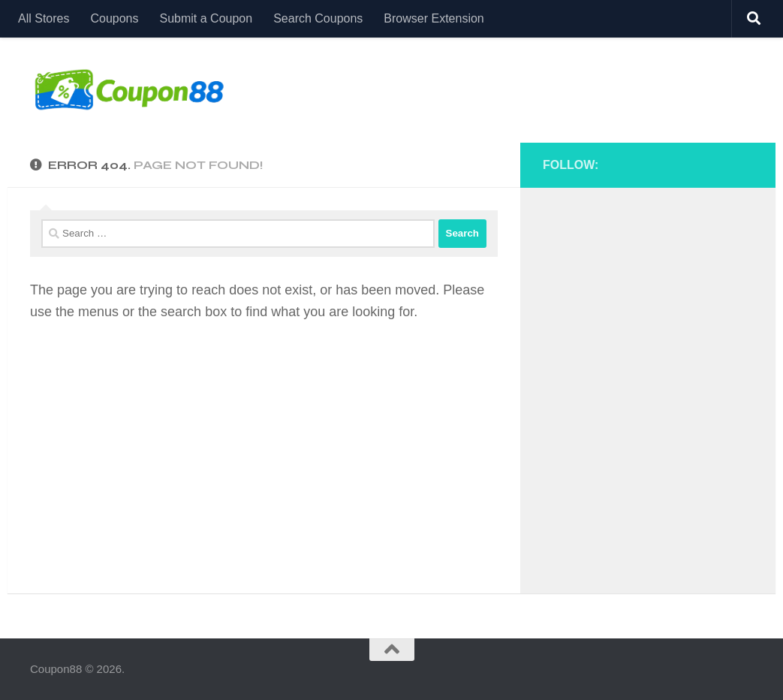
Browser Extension (434, 18)
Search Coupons (318, 18)
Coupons (114, 18)
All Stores (44, 18)
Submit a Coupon (206, 18)
